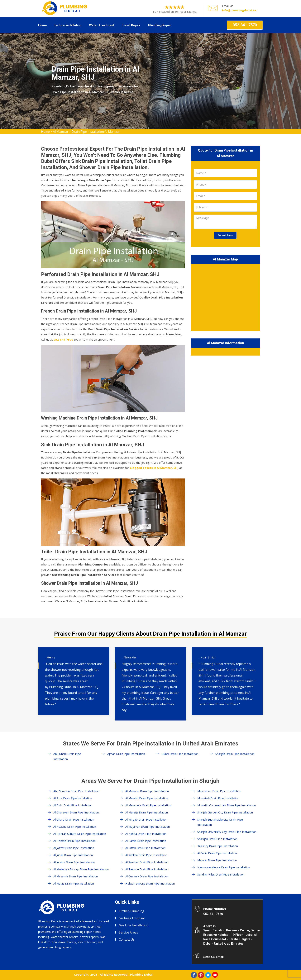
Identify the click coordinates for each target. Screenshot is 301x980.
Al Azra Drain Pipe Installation (73, 798)
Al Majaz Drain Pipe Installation (74, 883)
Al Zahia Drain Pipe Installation (217, 853)
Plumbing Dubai (141, 974)
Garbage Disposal (132, 918)
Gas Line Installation (134, 925)
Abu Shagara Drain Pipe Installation (76, 791)
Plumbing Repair (160, 25)
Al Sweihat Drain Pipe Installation (147, 862)
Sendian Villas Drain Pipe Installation (221, 874)
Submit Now (225, 235)
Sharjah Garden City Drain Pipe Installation (225, 812)
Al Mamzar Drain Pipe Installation (147, 791)
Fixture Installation (68, 25)
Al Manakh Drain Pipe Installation (147, 798)
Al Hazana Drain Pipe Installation (75, 827)
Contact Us (127, 939)
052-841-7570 (245, 25)
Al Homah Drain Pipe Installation (74, 841)
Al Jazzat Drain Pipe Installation (74, 848)
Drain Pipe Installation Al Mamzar (96, 132)
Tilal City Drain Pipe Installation (218, 846)
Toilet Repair (131, 25)
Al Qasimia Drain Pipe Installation (147, 876)
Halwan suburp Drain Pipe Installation (150, 883)
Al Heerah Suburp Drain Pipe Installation (80, 834)
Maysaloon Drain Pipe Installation (219, 791)
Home (43, 25)
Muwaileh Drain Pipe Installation (218, 798)
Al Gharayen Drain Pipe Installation (76, 812)
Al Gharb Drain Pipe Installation (74, 819)
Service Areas (128, 932)
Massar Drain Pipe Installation (217, 860)
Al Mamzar (61, 132)
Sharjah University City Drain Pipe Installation (227, 832)
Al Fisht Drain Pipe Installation (73, 805)
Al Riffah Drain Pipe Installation (145, 848)
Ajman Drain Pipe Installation (126, 754)
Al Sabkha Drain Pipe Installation (146, 855)
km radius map (225, 297)
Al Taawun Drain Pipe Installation (147, 869)
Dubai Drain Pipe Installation (180, 754)
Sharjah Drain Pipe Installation (235, 754)
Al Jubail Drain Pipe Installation (73, 855)
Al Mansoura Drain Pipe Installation (148, 805)
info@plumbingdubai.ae (239, 10)
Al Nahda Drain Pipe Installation (146, 834)
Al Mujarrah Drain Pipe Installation (148, 827)
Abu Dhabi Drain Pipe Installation (67, 756)
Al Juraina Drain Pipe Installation (74, 862)
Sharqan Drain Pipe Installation (217, 839)
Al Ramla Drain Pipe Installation (146, 841)
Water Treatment (102, 25)
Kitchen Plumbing (131, 911)
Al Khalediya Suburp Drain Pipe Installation (81, 869)
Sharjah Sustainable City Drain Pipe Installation (220, 822)
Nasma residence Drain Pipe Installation (224, 867)
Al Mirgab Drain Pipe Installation (146, 819)
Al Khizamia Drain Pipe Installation (76, 876)
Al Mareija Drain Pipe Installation (147, 812)
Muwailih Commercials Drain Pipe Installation (227, 805)
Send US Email (213, 957)
